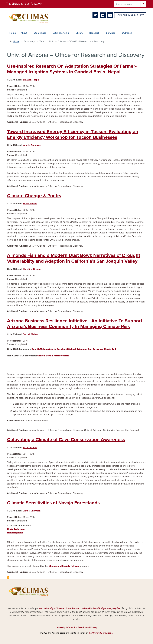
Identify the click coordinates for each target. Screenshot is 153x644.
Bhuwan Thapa (31, 80)
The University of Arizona (100, 633)
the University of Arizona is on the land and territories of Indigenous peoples (79, 608)
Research (94, 33)
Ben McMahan (31, 334)
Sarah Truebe (30, 448)
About (24, 33)
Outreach (127, 33)
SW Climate (40, 33)
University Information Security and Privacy (77, 627)
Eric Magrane (30, 204)
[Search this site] (127, 4)
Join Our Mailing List (130, 15)
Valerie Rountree (32, 145)
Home (13, 33)
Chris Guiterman (32, 511)
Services (111, 33)
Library (79, 33)
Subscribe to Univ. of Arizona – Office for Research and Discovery (8, 577)
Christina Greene (32, 269)
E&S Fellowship (61, 33)
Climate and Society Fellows (64, 566)
